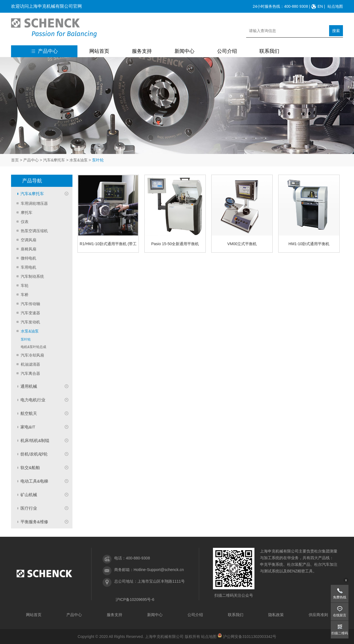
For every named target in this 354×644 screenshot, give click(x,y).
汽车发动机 (30, 322)
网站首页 (99, 51)
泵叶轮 (26, 339)
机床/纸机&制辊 (35, 440)
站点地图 (335, 6)
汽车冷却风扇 (32, 355)
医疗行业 (29, 508)
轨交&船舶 (30, 468)
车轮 (25, 286)
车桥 (25, 295)
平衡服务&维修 (34, 522)
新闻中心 (184, 51)
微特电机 (28, 258)
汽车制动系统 (32, 276)
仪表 (25, 222)
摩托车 (27, 213)
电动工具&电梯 (34, 481)
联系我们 (269, 51)
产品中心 (44, 51)
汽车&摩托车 (54, 160)
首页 (15, 160)
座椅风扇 (28, 249)
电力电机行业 (33, 400)
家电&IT (28, 427)
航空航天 (29, 413)
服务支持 (142, 51)
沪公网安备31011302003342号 (250, 637)
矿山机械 (29, 495)
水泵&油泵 (78, 160)
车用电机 (28, 267)
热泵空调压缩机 (34, 231)
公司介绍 (227, 51)
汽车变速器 (30, 313)
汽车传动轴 (30, 304)
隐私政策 (276, 615)
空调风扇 (28, 240)
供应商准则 (318, 615)
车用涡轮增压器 (34, 203)
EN (320, 6)
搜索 (336, 31)
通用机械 (29, 386)
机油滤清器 (30, 364)
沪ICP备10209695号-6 (135, 600)
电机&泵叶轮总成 (33, 347)
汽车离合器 (30, 373)
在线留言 (340, 615)
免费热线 (340, 597)
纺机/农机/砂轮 (34, 454)
